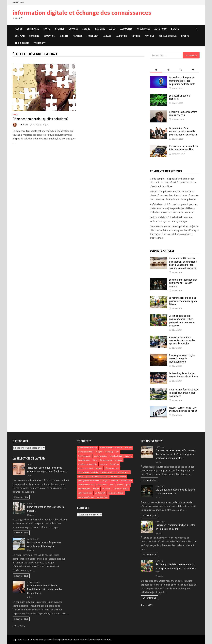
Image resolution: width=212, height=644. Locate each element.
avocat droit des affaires (88, 448)
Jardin (159, 561)
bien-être (128, 448)
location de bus (123, 472)
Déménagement (106, 460)
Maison (19, 29)
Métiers (136, 36)
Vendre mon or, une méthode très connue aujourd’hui (184, 148)
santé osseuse (102, 485)
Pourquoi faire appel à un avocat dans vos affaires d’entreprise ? (174, 234)
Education (49, 36)
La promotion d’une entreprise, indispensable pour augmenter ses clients (183, 131)
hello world (156, 217)
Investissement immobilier (88, 472)
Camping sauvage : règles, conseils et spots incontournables (182, 358)
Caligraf (99, 452)
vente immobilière (85, 493)
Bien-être (100, 29)
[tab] (156, 70)
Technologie (22, 43)
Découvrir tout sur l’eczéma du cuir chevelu (183, 114)
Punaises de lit (126, 481)
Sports (185, 36)
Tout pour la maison (121, 489)
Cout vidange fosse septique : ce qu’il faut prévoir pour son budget (184, 393)
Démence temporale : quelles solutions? (40, 119)
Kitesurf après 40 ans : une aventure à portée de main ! (183, 409)
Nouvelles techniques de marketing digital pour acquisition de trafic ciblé (182, 81)
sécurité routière (84, 489)
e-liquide (119, 460)
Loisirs (86, 29)
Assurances (144, 29)
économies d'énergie (86, 497)
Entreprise (33, 29)
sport (128, 485)
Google (99, 468)
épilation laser (103, 497)
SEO (112, 485)
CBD (117, 452)
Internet (59, 29)
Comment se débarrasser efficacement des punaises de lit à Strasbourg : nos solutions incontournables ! (183, 263)
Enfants (64, 36)
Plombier (114, 481)
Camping (109, 452)
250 (21, 626)
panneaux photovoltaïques (97, 476)
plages (105, 481)
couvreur (129, 456)
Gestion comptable (86, 468)
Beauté (175, 29)
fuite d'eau (115, 464)
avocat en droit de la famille (111, 448)
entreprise (104, 464)
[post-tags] (193, 70)
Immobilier (93, 36)
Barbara (25, 125)
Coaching (34, 36)
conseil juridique (100, 456)
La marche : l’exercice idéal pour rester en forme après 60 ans (183, 301)
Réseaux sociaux (168, 36)
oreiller (81, 476)
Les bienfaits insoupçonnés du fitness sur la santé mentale (183, 283)
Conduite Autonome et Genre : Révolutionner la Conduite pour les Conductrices (45, 589)
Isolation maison (108, 472)
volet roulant (100, 493)
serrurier (120, 485)
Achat (113, 29)
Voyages (73, 29)
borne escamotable (86, 452)
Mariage (107, 36)
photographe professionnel (89, 481)
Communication (85, 456)
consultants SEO (116, 456)
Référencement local (86, 485)
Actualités (126, 29)
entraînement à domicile (88, 464)
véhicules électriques (116, 493)
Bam (109, 639)
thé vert (96, 489)
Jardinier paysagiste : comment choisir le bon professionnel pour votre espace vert (182, 321)
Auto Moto (161, 29)
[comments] (181, 70)
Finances (78, 36)
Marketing (121, 36)
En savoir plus (21, 497)
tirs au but (106, 489)
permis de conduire (118, 476)
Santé (47, 29)
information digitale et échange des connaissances (82, 13)
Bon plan (20, 36)
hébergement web (112, 468)
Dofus (95, 460)
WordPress (98, 639)
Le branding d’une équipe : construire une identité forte (184, 375)
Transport (40, 43)
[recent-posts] (168, 70)
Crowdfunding (84, 460)
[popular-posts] (156, 70)
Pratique (149, 36)
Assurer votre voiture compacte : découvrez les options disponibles (182, 340)
